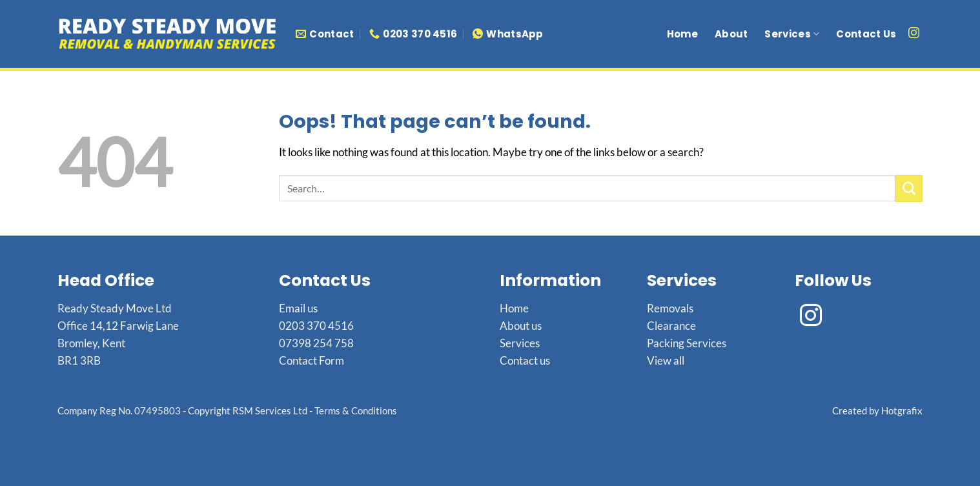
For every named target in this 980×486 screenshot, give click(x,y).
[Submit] (909, 188)
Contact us (525, 360)
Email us (298, 308)
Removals (670, 308)
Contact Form (311, 360)
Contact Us (866, 34)
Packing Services (687, 343)
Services (792, 34)
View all (666, 360)
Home (682, 34)
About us (521, 326)
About (731, 34)
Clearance (671, 326)
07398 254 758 (316, 343)
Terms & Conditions (356, 410)
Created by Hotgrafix (877, 410)
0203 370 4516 (316, 326)
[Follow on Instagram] (914, 34)
